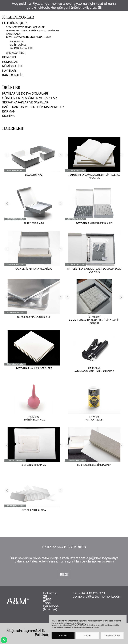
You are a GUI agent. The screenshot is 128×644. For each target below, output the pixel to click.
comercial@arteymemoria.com (97, 596)
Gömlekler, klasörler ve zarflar (29, 98)
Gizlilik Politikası (42, 633)
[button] (7, 155)
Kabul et (63, 635)
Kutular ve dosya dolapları (25, 93)
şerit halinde (18, 45)
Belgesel (9, 57)
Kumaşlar (10, 62)
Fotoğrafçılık (15, 23)
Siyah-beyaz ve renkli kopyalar (25, 27)
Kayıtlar (9, 71)
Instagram (27, 631)
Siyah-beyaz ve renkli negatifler (28, 37)
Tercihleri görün (112, 635)
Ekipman (9, 111)
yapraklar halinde (22, 48)
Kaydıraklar (14, 34)
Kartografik (12, 75)
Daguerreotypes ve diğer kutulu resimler (32, 31)
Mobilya (8, 116)
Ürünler (11, 88)
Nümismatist (12, 66)
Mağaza (13, 631)
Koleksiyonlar (18, 17)
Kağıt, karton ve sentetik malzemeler (33, 107)
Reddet (88, 635)
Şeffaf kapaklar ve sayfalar (25, 102)
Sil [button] (100, 7)
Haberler (13, 128)
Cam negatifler (16, 53)
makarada (17, 42)
